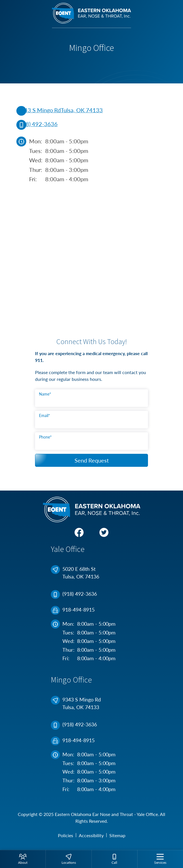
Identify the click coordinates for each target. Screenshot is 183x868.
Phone (45, 437)
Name (45, 394)
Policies (66, 835)
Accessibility (91, 835)
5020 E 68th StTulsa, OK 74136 (76, 573)
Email (44, 415)
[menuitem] (23, 859)
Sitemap (117, 835)
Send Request (92, 460)
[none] (23, 859)
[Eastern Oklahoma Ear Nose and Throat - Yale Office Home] (91, 15)
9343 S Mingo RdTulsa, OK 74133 (60, 110)
